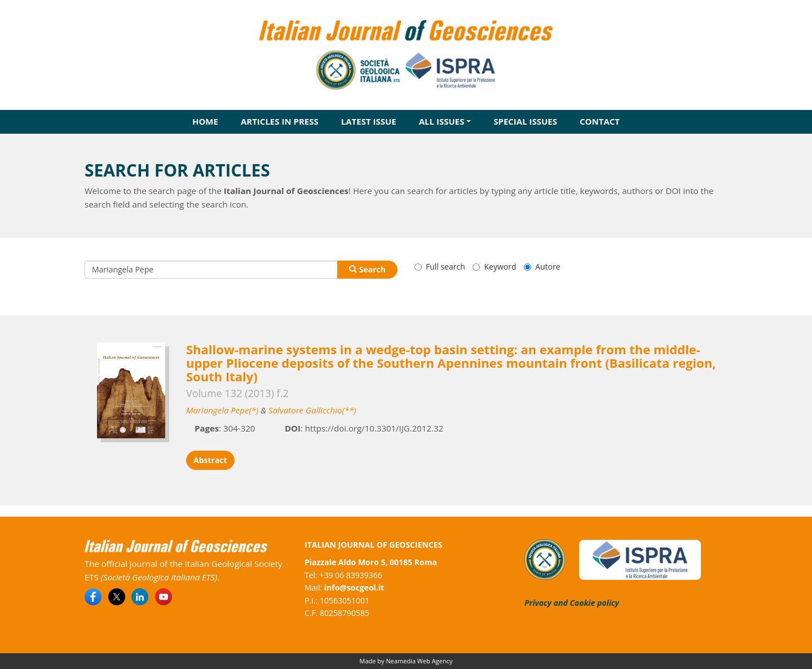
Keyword (494, 267)
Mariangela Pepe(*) (222, 410)
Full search (440, 267)
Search (367, 269)
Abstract (210, 460)
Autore (542, 267)
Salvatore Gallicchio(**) (312, 410)
